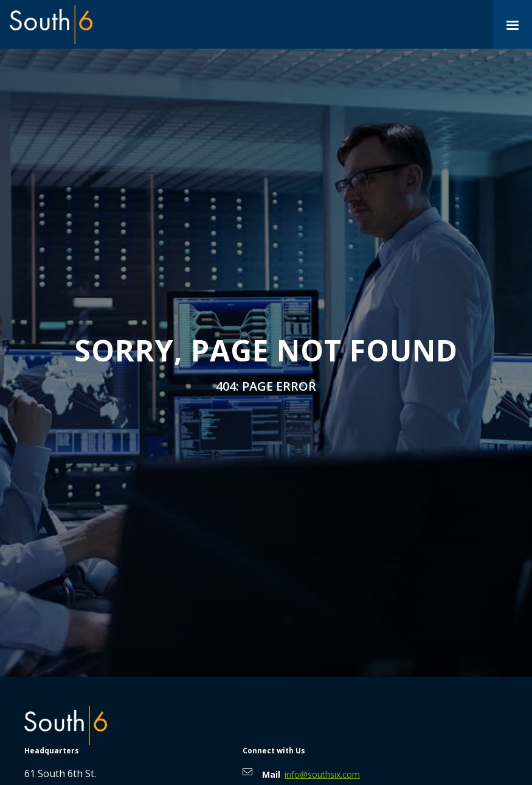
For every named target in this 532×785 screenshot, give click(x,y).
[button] (513, 24)
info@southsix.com (322, 774)
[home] (51, 24)
